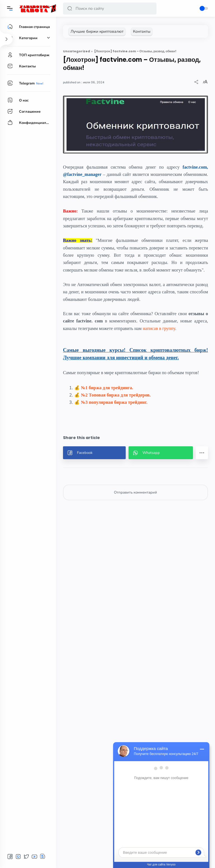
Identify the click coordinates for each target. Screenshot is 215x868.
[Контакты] (142, 31)
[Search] (110, 9)
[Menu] (10, 8)
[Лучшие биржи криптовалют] (97, 31)
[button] (70, 9)
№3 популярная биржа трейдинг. (114, 402)
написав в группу (159, 328)
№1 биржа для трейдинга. (107, 388)
